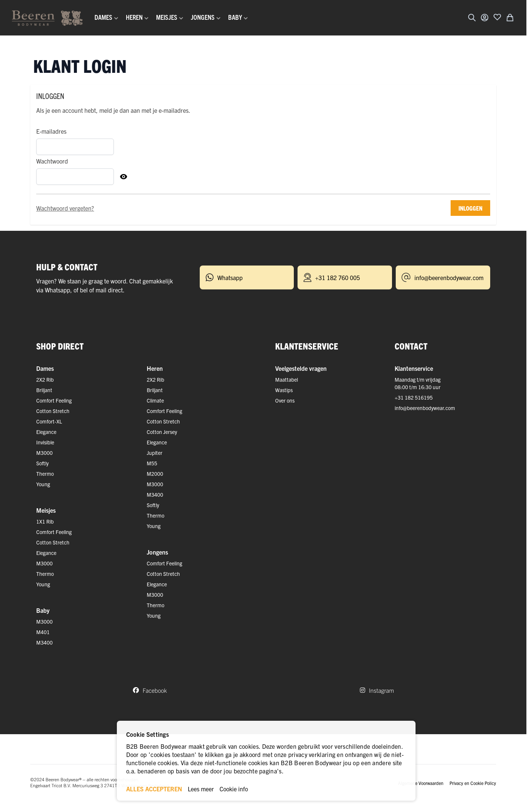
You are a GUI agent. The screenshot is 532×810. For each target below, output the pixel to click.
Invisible (45, 442)
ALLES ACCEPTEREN (154, 789)
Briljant (44, 390)
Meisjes (46, 510)
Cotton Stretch (53, 411)
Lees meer (201, 789)
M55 (152, 463)
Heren (155, 368)
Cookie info (234, 789)
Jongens (157, 552)
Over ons (285, 400)
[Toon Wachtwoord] (124, 177)
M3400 (44, 642)
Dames (45, 368)
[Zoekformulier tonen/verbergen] (472, 18)
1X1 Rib (45, 521)
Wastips (284, 390)
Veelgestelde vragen (301, 368)
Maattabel (287, 379)
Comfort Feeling (54, 400)
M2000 (155, 474)
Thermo (45, 474)
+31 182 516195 (414, 397)
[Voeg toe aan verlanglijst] (497, 17)
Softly (42, 463)
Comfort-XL (49, 421)
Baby (43, 610)
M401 (43, 632)
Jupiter (155, 453)
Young (43, 484)
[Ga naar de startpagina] (47, 18)
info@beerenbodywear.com (425, 408)
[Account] (485, 18)
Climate (155, 400)
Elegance (46, 432)
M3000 (44, 453)
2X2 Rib (45, 379)
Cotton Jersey (162, 432)
